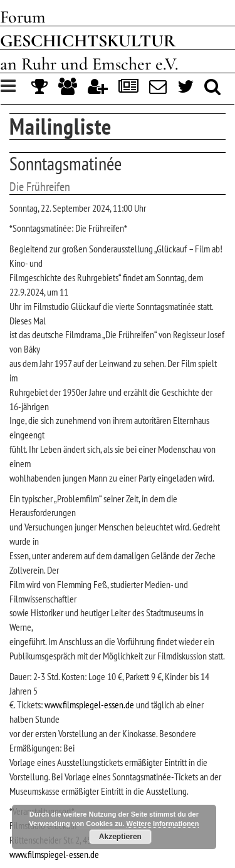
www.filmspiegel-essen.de (89, 705)
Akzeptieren (120, 837)
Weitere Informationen (163, 824)
